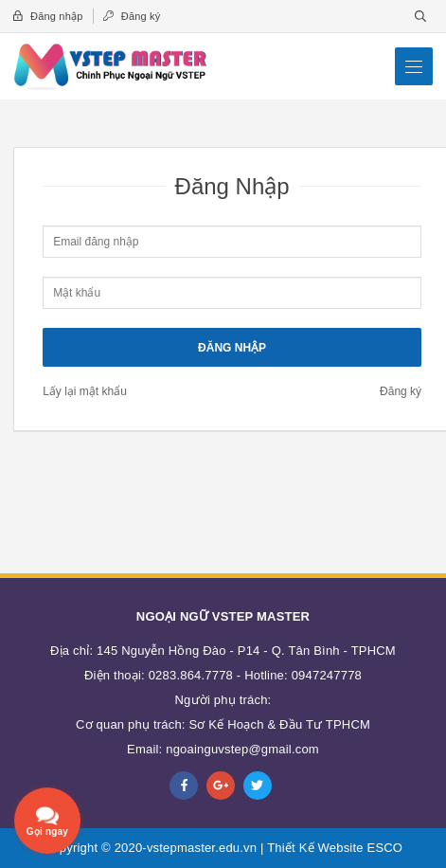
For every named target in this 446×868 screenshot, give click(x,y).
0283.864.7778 (191, 675)
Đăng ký (132, 16)
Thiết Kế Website (315, 848)
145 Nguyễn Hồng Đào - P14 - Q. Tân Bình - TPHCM (246, 651)
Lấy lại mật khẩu (85, 391)
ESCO (385, 848)
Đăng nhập (48, 16)
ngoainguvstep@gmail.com (242, 749)
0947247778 (327, 675)
